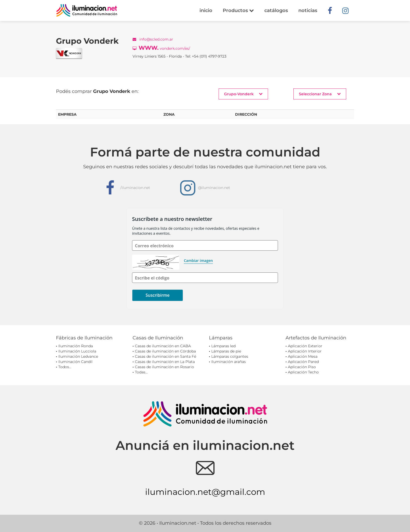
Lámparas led (223, 346)
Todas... (141, 372)
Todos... (65, 367)
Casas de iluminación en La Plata (165, 362)
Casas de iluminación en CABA (163, 346)
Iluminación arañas (229, 362)
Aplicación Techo (303, 372)
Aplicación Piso (302, 367)
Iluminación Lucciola (77, 351)
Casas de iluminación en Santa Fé (166, 356)
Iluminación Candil (75, 362)
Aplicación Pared (303, 362)
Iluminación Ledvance (78, 356)
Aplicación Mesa (303, 356)
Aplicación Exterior (305, 346)
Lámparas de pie (226, 351)
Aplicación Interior (305, 351)
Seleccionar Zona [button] (320, 94)
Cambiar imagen (198, 261)
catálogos (276, 10)
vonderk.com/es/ (161, 48)
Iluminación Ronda (76, 346)
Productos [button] (238, 10)
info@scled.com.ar (153, 39)
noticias (308, 10)
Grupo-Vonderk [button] (243, 94)
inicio (206, 10)
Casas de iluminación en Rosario (164, 367)
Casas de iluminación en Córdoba (165, 351)
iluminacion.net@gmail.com (205, 492)
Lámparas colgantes (230, 356)
